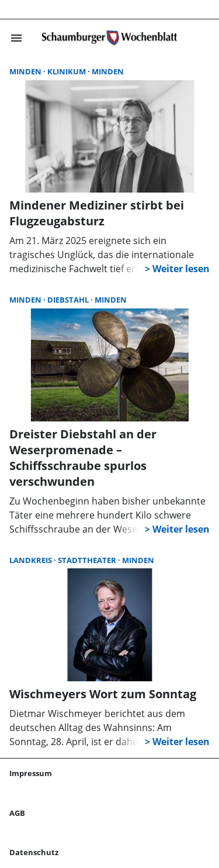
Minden (26, 71)
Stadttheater (88, 560)
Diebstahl (69, 300)
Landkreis (32, 560)
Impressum (31, 773)
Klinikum (67, 71)
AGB (17, 813)
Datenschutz (34, 852)
